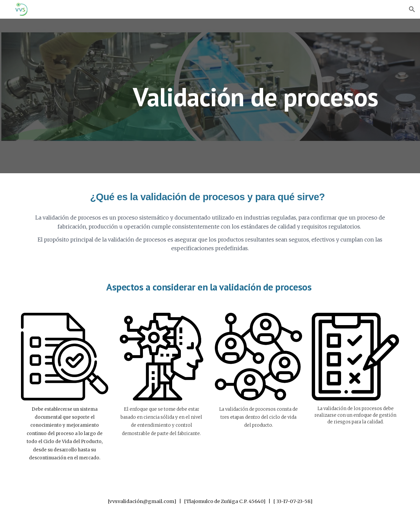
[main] (259, 96)
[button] (412, 9)
